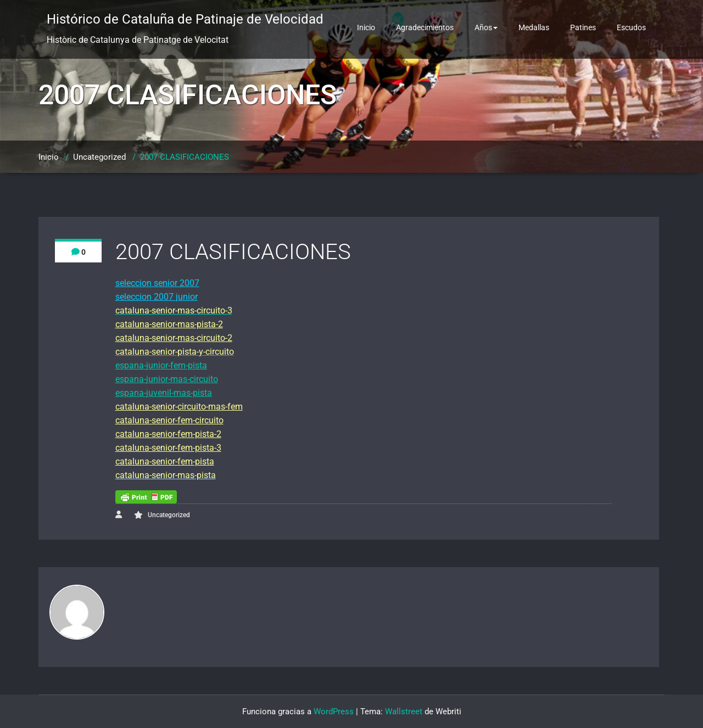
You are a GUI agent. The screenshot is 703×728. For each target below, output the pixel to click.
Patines (583, 27)
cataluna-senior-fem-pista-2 (168, 434)
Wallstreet (404, 712)
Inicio (366, 27)
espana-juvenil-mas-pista (164, 393)
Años (486, 27)
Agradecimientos (425, 27)
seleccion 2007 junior (157, 297)
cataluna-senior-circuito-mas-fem (179, 407)
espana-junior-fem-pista (161, 365)
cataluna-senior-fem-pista (165, 461)
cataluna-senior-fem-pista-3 (168, 448)
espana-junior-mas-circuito (167, 379)
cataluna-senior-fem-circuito (169, 420)
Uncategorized (99, 157)
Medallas (534, 27)
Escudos (631, 27)
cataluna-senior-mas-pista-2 (169, 324)
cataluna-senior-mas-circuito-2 (174, 338)
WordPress (334, 712)
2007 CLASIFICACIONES (185, 157)
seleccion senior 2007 (157, 283)
